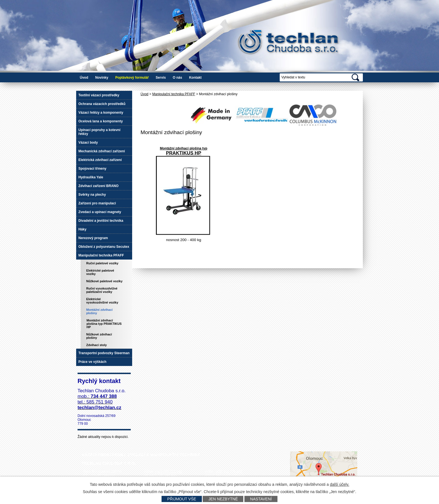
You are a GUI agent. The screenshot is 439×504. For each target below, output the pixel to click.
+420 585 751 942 (168, 472)
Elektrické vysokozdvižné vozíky (102, 301)
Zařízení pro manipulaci (97, 203)
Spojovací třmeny (92, 169)
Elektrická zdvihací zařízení (100, 160)
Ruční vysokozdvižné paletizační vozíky (102, 290)
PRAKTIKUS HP (184, 153)
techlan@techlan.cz (231, 475)
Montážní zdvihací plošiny (99, 311)
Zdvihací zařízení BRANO (98, 186)
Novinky (102, 78)
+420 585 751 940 (163, 475)
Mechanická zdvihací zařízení (102, 151)
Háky (82, 229)
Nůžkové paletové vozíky (104, 281)
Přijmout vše (182, 499)
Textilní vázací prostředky (99, 95)
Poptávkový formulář (132, 78)
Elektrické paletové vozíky (100, 272)
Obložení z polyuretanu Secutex (104, 247)
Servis (161, 78)
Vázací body (88, 143)
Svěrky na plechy (92, 195)
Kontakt (195, 78)
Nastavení (261, 499)
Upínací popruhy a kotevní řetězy (99, 132)
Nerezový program (93, 238)
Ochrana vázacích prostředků (102, 104)
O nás (177, 78)
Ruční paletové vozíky (102, 263)
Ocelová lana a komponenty (101, 121)
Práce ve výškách (92, 362)
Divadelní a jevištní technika (101, 221)
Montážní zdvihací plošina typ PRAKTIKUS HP (104, 324)
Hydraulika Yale (91, 177)
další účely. (339, 484)
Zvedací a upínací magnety (100, 212)
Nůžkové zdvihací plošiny (99, 336)
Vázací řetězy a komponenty (101, 113)
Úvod (84, 78)
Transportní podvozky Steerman (104, 353)
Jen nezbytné (223, 499)
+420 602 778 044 (228, 472)
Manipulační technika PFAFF (174, 94)
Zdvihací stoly (96, 345)
